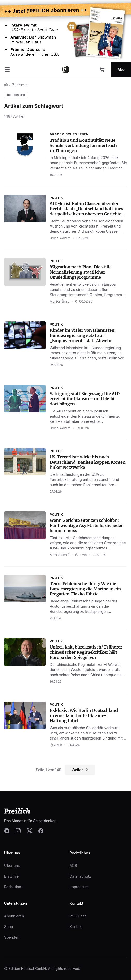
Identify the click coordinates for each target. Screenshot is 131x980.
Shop (9, 927)
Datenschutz (80, 876)
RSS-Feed (78, 916)
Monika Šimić (60, 301)
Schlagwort (20, 84)
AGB (73, 866)
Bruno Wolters (60, 238)
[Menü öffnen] (7, 70)
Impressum (79, 887)
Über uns (12, 866)
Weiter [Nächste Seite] (80, 770)
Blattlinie (11, 876)
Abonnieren (14, 916)
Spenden (12, 937)
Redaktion (13, 887)
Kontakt (76, 927)
